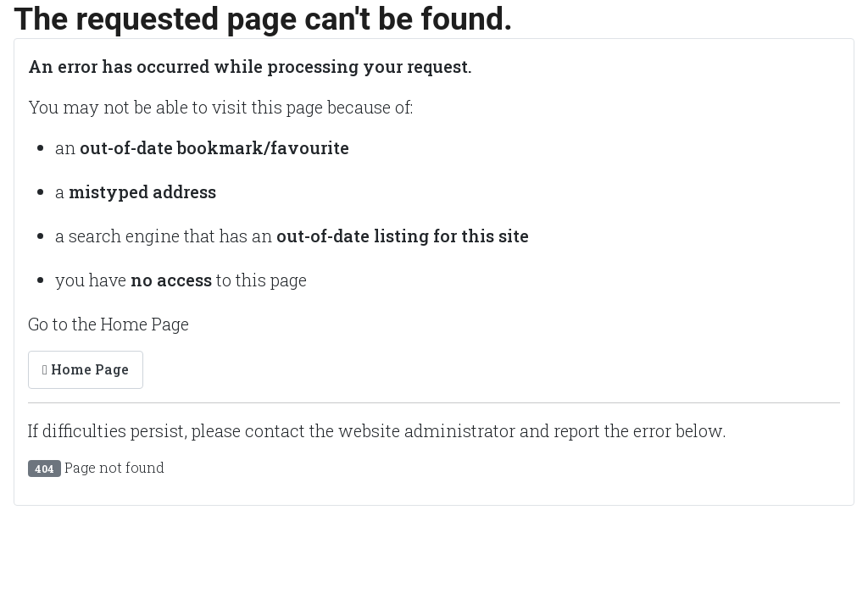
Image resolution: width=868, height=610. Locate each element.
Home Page (86, 369)
